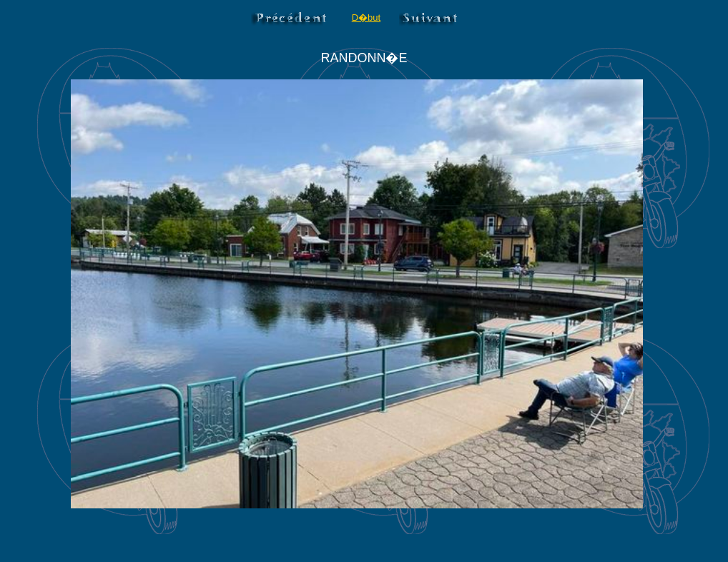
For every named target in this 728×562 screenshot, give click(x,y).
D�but (366, 18)
